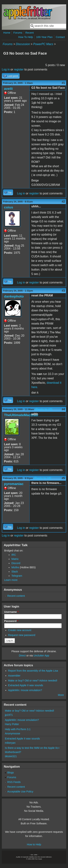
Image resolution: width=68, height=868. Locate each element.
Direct (22, 656)
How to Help (34, 844)
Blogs (11, 773)
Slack (15, 572)
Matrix (15, 559)
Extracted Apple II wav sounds (26, 685)
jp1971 (9, 715)
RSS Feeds (14, 782)
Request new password (22, 635)
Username (11, 612)
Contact (60, 37)
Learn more (11, 580)
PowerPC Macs (43, 44)
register (19, 69)
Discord (16, 563)
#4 (63, 409)
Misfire (15, 567)
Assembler (14, 676)
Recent (30, 33)
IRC (14, 555)
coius (9, 207)
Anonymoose (13, 733)
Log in (6, 69)
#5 (63, 478)
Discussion (23, 44)
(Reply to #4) (42, 478)
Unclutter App (41, 656)
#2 (63, 202)
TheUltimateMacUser (21, 415)
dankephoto (14, 296)
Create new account (20, 630)
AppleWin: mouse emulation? (25, 690)
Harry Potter (12, 724)
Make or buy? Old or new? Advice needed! (33, 681)
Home (7, 33)
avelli (8, 89)
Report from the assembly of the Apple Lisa (33, 671)
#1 (63, 83)
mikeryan (10, 743)
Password (11, 621)
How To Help (25, 37)
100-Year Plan (44, 37)
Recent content (16, 596)
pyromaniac (14, 484)
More (61, 695)
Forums (18, 33)
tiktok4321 (11, 756)
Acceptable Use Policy (20, 792)
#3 (63, 291)
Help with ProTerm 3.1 (18, 729)
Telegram (17, 576)
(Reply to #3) (44, 409)
